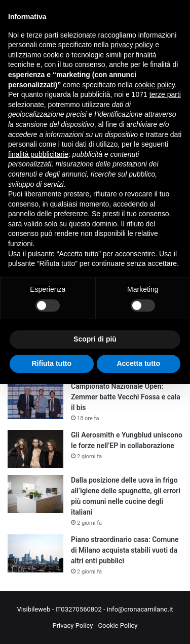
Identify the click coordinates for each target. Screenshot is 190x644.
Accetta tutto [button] (138, 363)
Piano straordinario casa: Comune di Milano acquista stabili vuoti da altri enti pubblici (125, 550)
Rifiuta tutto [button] (51, 363)
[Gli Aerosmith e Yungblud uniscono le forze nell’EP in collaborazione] (35, 449)
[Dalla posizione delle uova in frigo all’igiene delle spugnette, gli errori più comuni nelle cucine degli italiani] (35, 494)
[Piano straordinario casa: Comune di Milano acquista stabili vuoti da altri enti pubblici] (35, 553)
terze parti (165, 94)
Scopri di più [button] (95, 339)
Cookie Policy (118, 625)
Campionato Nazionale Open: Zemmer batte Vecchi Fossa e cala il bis (126, 397)
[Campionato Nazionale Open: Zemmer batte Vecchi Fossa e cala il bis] (35, 400)
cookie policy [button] (155, 85)
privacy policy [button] (132, 45)
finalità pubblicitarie (38, 154)
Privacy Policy (72, 625)
